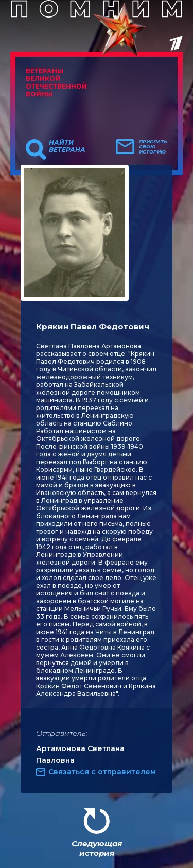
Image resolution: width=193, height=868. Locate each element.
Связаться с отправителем (102, 772)
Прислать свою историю (153, 147)
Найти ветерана (67, 146)
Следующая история (97, 848)
